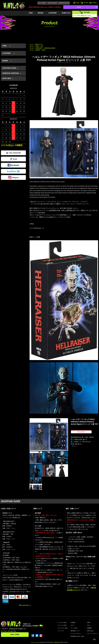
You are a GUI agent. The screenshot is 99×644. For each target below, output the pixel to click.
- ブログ (88, 625)
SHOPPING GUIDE (52, 3)
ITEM (31, 13)
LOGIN (76, 3)
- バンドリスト (61, 631)
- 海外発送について (75, 631)
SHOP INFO (7, 78)
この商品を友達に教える (80, 439)
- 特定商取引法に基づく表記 (77, 636)
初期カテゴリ (39, 44)
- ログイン (73, 625)
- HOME (88, 622)
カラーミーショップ (35, 642)
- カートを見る (74, 628)
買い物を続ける (77, 444)
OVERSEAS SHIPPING (64, 3)
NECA (44, 50)
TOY (42, 46)
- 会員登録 (73, 622)
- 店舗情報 (89, 628)
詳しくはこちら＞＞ (25, 605)
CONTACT (93, 3)
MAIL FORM (15, 634)
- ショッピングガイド (75, 634)
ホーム (32, 44)
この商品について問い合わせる (82, 442)
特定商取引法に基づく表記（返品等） (84, 437)
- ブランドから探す (62, 625)
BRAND (41, 13)
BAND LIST (66, 13)
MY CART (84, 3)
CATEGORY (53, 13)
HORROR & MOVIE (50, 48)
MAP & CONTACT (42, 3)
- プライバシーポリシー (92, 634)
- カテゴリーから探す (62, 628)
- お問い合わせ (90, 631)
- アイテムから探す (62, 622)
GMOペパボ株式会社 (55, 642)
